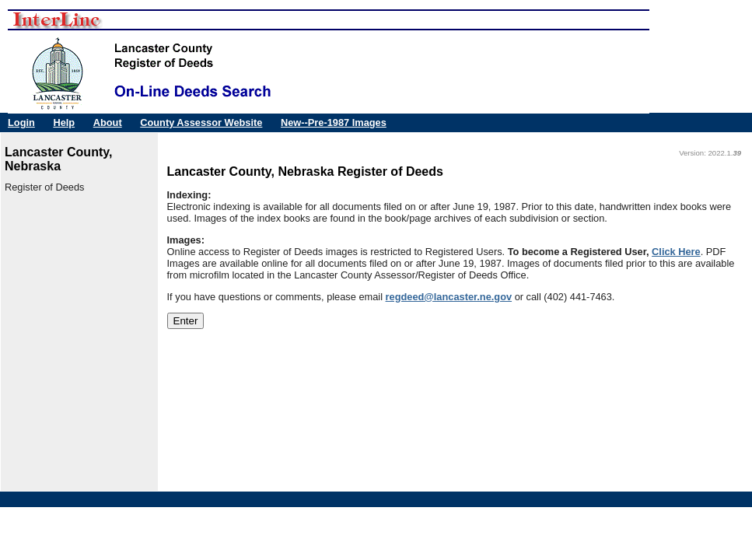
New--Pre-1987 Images (334, 122)
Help (64, 122)
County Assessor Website (201, 122)
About (108, 122)
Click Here (676, 252)
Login (21, 122)
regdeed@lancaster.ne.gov (449, 297)
